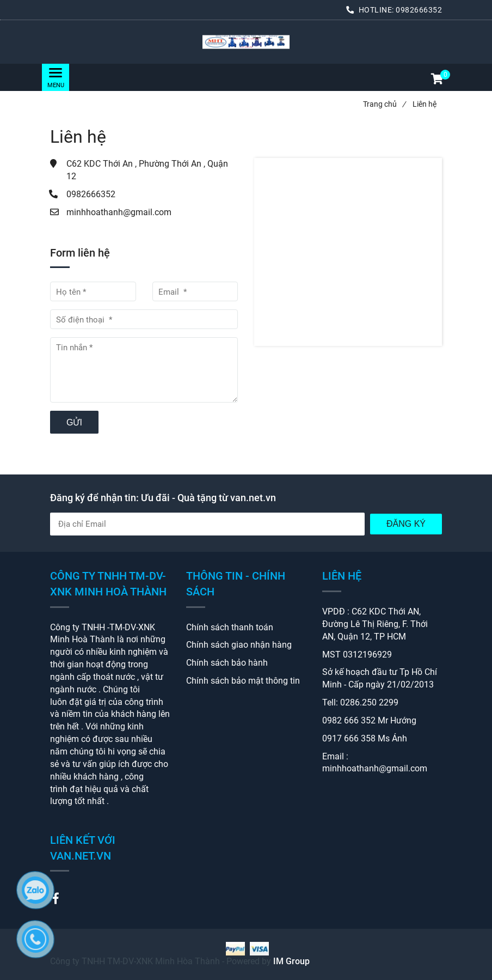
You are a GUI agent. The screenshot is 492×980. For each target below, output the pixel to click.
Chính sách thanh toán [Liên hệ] (230, 627)
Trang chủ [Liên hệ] (384, 104)
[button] (436, 80)
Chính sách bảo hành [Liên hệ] (227, 663)
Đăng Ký (406, 524)
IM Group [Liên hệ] (291, 961)
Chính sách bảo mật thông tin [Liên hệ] (243, 681)
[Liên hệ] (246, 42)
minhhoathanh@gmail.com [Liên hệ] (119, 212)
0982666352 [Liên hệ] (419, 10)
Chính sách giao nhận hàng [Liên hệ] (239, 645)
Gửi (74, 422)
